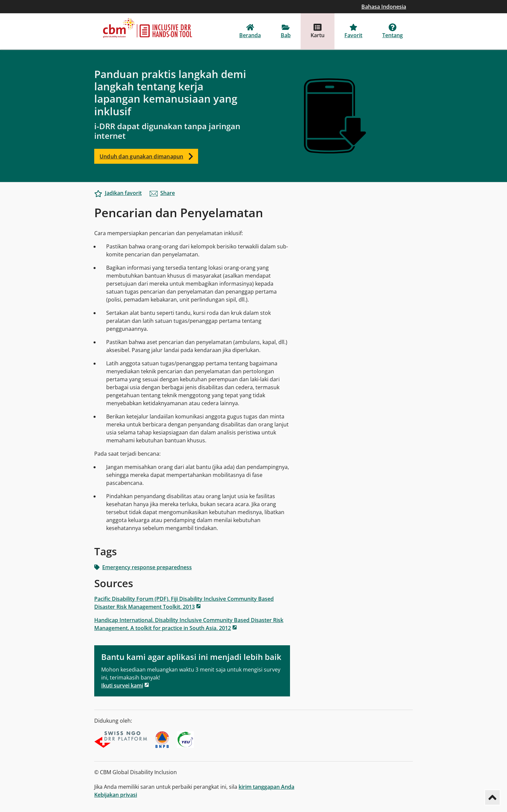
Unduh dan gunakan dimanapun (149, 156)
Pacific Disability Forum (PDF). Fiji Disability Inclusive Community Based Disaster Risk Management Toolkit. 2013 (184, 603)
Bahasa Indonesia (384, 7)
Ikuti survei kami (122, 685)
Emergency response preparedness (143, 567)
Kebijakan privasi (116, 795)
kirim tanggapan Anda (266, 787)
